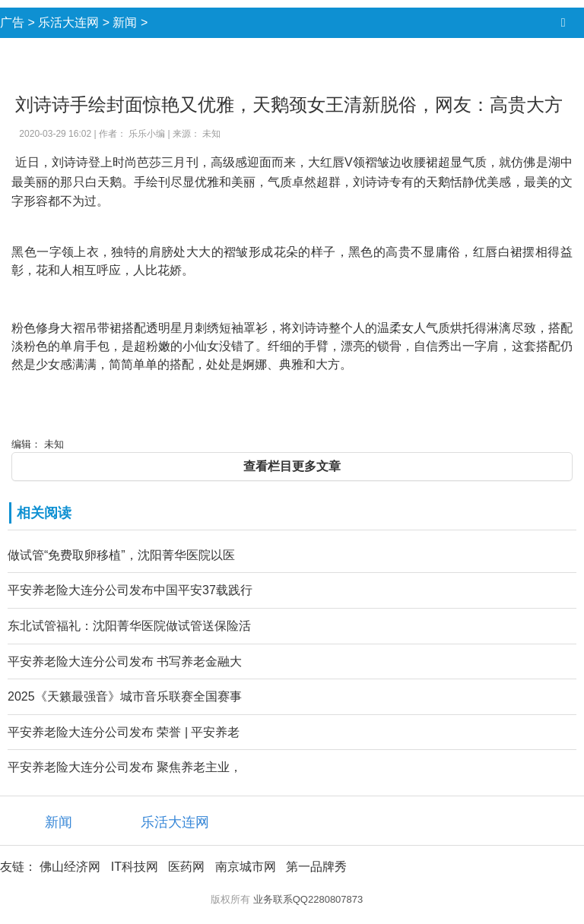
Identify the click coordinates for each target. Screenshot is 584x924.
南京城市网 (246, 867)
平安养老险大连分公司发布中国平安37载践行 (130, 590)
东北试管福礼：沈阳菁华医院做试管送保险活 (129, 626)
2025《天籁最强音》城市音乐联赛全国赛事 (125, 696)
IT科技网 (135, 867)
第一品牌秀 (316, 867)
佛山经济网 (70, 867)
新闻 (125, 22)
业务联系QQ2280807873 (308, 899)
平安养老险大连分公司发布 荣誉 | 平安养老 (124, 732)
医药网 (186, 867)
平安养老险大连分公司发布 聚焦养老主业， (125, 767)
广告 (12, 22)
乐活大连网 (68, 22)
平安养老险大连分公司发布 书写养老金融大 (125, 661)
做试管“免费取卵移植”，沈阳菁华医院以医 (121, 555)
